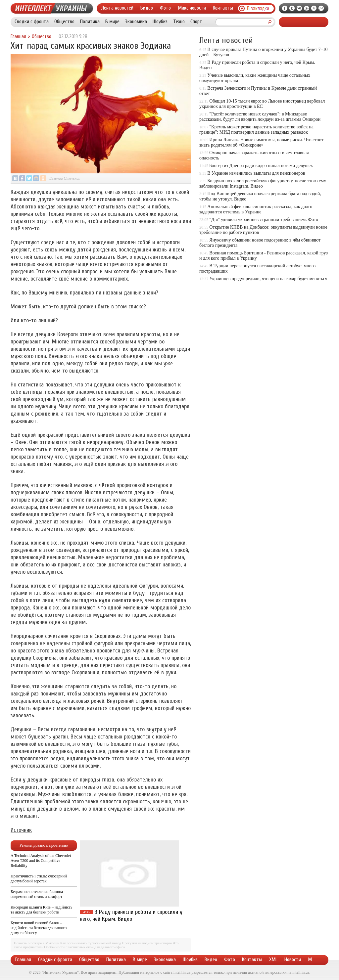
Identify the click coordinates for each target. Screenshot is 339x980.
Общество (64, 22)
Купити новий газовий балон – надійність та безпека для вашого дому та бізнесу (39, 928)
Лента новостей (117, 8)
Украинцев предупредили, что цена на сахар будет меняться (268, 279)
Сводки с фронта (32, 22)
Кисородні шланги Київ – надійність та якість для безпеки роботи (41, 910)
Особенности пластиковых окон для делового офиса (84, 947)
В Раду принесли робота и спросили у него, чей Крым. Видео (131, 915)
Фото (165, 8)
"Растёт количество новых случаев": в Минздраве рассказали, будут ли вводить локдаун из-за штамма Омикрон (260, 117)
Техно (179, 22)
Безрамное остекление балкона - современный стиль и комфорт (38, 894)
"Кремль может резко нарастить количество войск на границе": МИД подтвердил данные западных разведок (256, 130)
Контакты (223, 8)
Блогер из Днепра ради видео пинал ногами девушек (261, 166)
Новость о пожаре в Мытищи (37, 943)
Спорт (196, 22)
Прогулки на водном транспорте (147, 943)
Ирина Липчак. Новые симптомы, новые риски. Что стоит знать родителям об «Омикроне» (261, 142)
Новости (293, 959)
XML (273, 959)
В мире (112, 22)
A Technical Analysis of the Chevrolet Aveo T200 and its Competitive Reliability (41, 861)
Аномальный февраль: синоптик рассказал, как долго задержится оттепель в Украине (256, 209)
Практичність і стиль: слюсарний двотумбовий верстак (39, 879)
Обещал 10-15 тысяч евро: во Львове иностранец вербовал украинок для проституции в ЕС (262, 104)
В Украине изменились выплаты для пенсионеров (256, 173)
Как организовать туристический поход (91, 943)
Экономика (136, 22)
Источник (21, 830)
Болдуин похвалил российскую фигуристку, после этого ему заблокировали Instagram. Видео (263, 183)
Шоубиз (160, 22)
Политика (90, 22)
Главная (18, 37)
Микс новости (192, 8)
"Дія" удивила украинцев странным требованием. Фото (264, 220)
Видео (147, 8)
